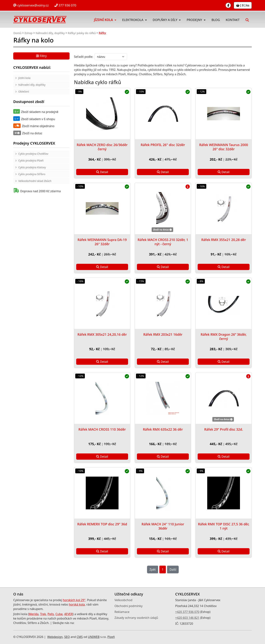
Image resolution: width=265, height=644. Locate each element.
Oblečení (24, 92)
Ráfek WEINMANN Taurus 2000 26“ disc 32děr (224, 147)
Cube (59, 614)
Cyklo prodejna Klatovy (32, 167)
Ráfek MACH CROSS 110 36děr (102, 429)
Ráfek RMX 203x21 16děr (163, 334)
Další (173, 570)
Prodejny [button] (195, 20)
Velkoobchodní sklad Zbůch (35, 181)
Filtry (41, 56)
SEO (67, 637)
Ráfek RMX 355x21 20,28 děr (224, 240)
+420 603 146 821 (187, 618)
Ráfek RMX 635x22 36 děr (163, 429)
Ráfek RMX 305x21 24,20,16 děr (102, 334)
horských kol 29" (74, 600)
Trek (43, 614)
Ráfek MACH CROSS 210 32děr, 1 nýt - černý (163, 242)
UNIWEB (94, 637)
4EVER (69, 614)
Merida (34, 614)
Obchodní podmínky (129, 606)
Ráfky (103, 33)
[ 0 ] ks (243, 5)
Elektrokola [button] (133, 20)
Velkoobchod (123, 600)
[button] (247, 20)
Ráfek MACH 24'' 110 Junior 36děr (163, 526)
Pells (51, 614)
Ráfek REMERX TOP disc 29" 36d (102, 524)
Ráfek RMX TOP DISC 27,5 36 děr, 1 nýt (224, 526)
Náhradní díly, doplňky (50, 33)
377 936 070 (65, 5)
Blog (216, 20)
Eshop (28, 33)
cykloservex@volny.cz (31, 5)
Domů (17, 33)
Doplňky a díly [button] (165, 20)
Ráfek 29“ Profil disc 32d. (224, 429)
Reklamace (122, 612)
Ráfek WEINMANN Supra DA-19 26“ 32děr (102, 242)
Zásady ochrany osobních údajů (136, 618)
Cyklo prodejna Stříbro (32, 174)
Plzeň (111, 637)
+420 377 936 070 (187, 612)
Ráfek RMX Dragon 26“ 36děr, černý (224, 337)
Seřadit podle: (84, 57)
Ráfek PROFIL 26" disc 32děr (163, 145)
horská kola (77, 604)
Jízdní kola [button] (104, 20)
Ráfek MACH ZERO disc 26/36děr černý (102, 147)
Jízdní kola (24, 78)
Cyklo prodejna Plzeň (31, 160)
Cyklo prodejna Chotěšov (33, 154)
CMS (80, 637)
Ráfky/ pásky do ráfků (82, 33)
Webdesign (55, 637)
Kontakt (233, 20)
